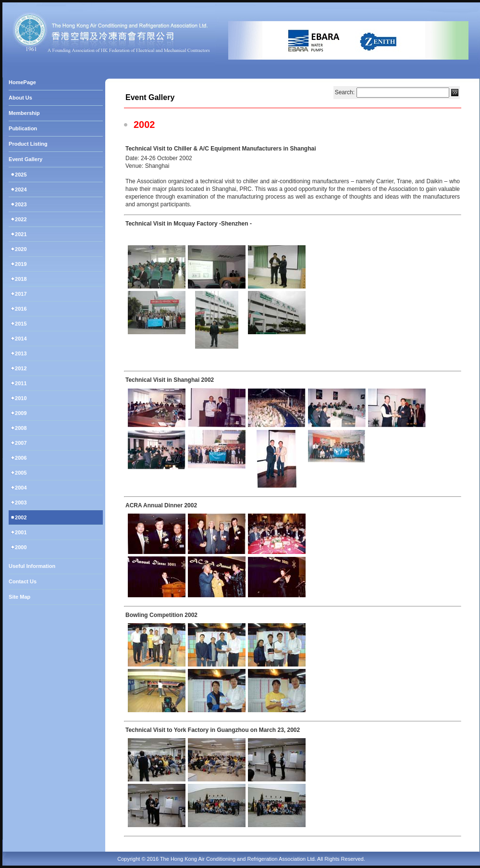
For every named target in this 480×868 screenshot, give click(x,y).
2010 (20, 398)
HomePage (22, 82)
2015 (20, 324)
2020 (20, 249)
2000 (20, 547)
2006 (20, 458)
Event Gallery (25, 159)
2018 (20, 279)
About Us (20, 98)
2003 (20, 503)
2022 (20, 219)
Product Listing (28, 144)
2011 (20, 383)
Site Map (19, 597)
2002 (20, 517)
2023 (20, 204)
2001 (20, 532)
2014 (20, 339)
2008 (20, 428)
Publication (23, 128)
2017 (20, 294)
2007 (20, 443)
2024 (20, 189)
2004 (20, 488)
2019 (20, 264)
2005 (20, 473)
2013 (20, 353)
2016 (20, 309)
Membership (24, 113)
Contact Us (23, 581)
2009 (20, 413)
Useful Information (32, 566)
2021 (20, 234)
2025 (20, 175)
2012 (20, 368)
